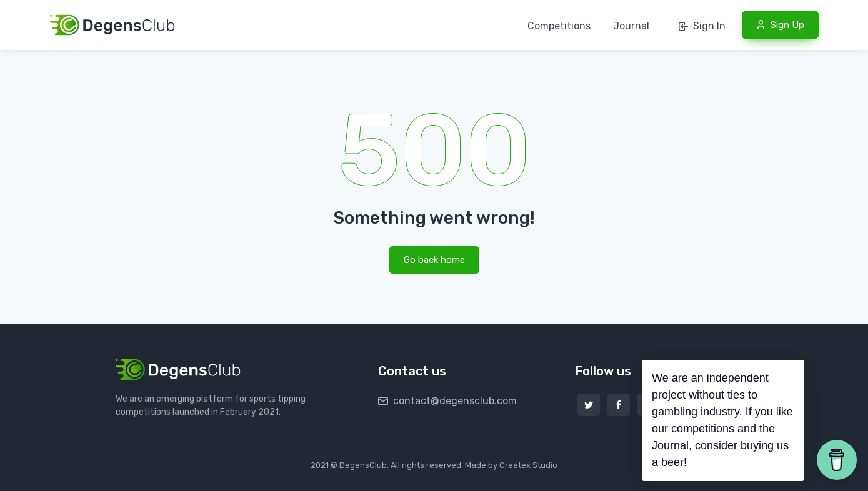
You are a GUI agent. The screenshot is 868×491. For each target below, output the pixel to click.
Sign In (702, 26)
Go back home (434, 260)
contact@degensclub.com (447, 401)
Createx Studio (528, 465)
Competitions (559, 26)
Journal (631, 26)
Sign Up (780, 25)
